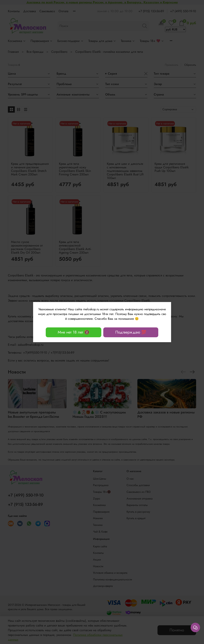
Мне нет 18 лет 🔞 (74, 332)
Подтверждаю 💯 (131, 332)
